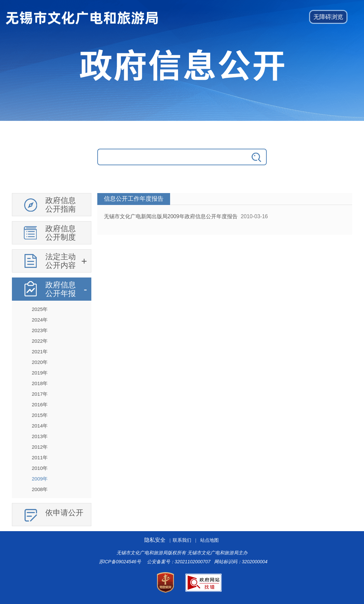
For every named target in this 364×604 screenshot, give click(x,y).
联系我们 (182, 540)
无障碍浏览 (328, 17)
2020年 (40, 362)
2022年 (40, 341)
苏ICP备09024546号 (120, 562)
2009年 (40, 479)
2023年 (40, 330)
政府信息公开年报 (61, 289)
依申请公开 (64, 513)
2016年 (40, 404)
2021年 (40, 352)
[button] (328, 17)
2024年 (40, 320)
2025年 (40, 309)
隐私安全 (155, 540)
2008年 (40, 489)
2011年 (40, 457)
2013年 (40, 436)
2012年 (40, 447)
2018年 (40, 383)
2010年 (40, 468)
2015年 (40, 415)
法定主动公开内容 (61, 261)
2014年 (40, 426)
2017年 (40, 394)
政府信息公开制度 (61, 233)
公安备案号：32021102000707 (179, 562)
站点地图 (209, 540)
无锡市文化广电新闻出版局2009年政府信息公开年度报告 (171, 216)
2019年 (40, 373)
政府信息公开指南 (61, 205)
